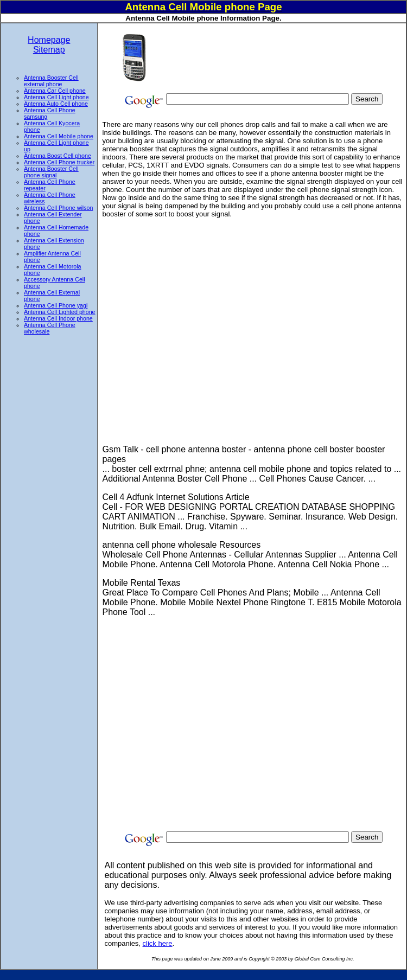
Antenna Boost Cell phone (58, 156)
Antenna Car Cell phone (55, 91)
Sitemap (49, 50)
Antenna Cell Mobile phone (59, 136)
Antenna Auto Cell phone (56, 104)
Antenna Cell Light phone (56, 97)
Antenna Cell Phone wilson (58, 208)
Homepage (49, 40)
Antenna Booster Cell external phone (51, 81)
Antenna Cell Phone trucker (59, 162)
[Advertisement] (206, 57)
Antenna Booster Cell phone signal (51, 172)
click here (158, 943)
